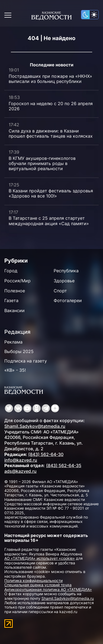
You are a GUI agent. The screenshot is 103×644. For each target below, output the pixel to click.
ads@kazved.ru (20, 471)
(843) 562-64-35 (64, 465)
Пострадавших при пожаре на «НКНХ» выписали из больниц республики (50, 79)
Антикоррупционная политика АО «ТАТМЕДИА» (48, 589)
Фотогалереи (68, 300)
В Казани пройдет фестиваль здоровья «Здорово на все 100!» (51, 193)
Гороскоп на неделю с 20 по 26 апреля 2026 (51, 106)
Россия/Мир (17, 281)
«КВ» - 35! (15, 370)
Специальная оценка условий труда (38, 585)
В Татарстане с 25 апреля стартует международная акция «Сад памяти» (49, 221)
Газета (11, 300)
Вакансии (15, 310)
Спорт (60, 291)
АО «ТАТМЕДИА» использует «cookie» (40, 558)
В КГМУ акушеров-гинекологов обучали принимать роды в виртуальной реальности (42, 163)
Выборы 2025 (19, 351)
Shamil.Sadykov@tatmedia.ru (35, 426)
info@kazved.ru (21, 460)
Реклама (13, 342)
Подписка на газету (26, 361)
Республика (66, 271)
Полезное (15, 291)
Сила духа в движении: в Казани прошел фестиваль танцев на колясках (51, 133)
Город (11, 271)
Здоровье (64, 281)
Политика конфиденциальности (33, 580)
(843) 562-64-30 (46, 454)
